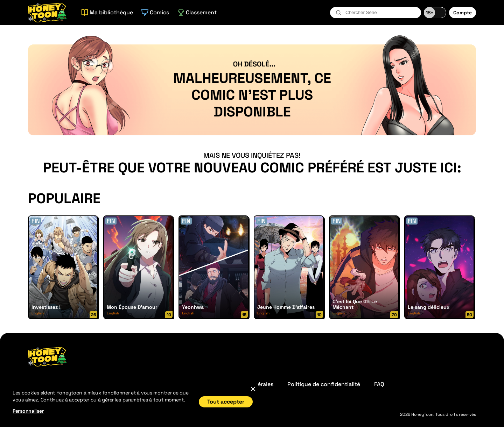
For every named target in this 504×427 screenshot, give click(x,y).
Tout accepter (226, 402)
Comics (155, 12)
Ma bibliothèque (107, 12)
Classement (197, 12)
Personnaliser (28, 411)
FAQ (379, 384)
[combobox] (376, 13)
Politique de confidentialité (324, 384)
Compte (463, 13)
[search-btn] (338, 13)
